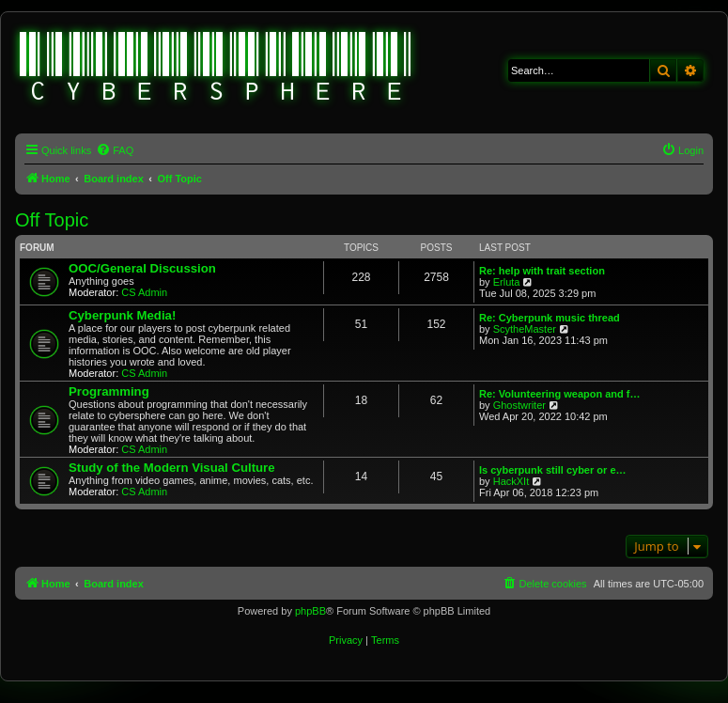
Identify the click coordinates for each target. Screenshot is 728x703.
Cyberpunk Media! (122, 315)
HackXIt (511, 481)
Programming (109, 391)
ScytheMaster (525, 329)
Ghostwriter (519, 405)
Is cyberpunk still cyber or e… (553, 470)
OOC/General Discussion (142, 268)
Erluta (507, 282)
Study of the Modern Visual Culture (172, 468)
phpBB (310, 611)
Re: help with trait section (542, 271)
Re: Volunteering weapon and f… (560, 394)
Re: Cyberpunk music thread (550, 318)
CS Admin (144, 292)
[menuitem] (115, 150)
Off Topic (52, 220)
